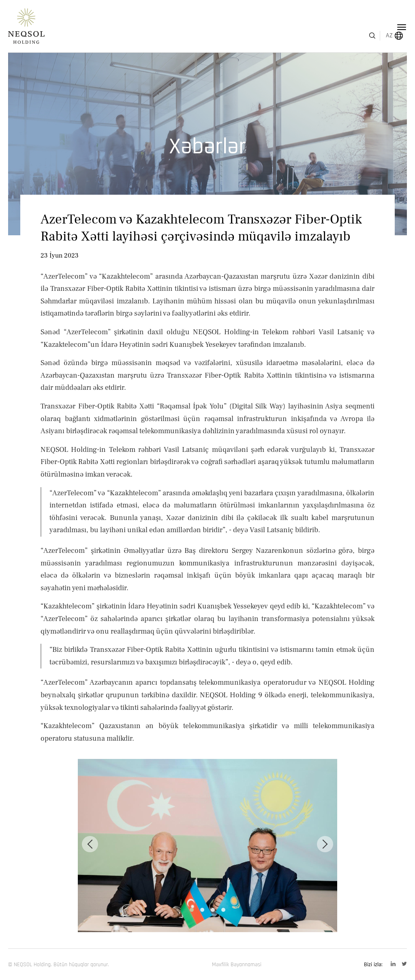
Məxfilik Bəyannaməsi (237, 965)
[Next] (325, 844)
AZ (378, 27)
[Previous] (90, 844)
